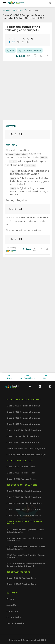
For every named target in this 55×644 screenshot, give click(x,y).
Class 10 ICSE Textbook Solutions (24, 429)
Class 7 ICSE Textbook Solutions (23, 411)
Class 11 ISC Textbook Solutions (23, 435)
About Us (11, 604)
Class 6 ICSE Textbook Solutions (23, 405)
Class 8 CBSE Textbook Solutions (24, 490)
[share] (41, 56)
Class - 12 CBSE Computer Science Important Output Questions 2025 (19, 10)
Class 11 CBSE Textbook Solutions (24, 508)
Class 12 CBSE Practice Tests (21, 583)
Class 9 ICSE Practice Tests (21, 472)
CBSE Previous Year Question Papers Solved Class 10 (26, 547)
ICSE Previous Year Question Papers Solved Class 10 (25, 530)
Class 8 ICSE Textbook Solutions (23, 417)
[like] (29, 56)
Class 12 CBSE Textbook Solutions (24, 514)
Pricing (10, 598)
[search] (51, 3)
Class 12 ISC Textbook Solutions (23, 441)
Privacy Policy (14, 616)
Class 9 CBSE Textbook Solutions (24, 496)
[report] (47, 56)
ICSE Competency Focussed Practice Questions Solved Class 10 (26, 564)
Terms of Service (15, 622)
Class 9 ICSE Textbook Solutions (23, 423)
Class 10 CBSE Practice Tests (21, 577)
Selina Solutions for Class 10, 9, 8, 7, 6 (26, 447)
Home (6, 10)
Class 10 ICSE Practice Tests (21, 478)
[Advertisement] (27, 91)
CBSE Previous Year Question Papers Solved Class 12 (26, 555)
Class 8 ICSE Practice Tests (21, 465)
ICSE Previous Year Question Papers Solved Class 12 (25, 538)
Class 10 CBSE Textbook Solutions (24, 502)
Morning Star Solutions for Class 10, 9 (26, 453)
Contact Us (12, 610)
